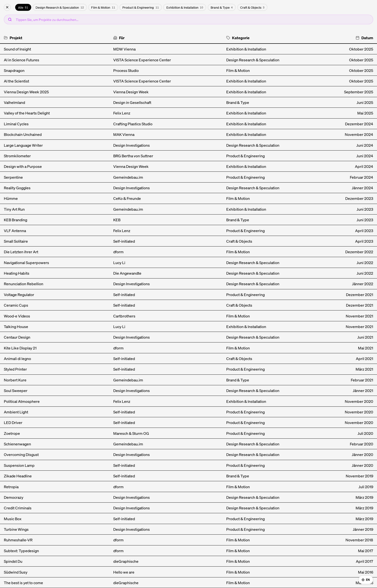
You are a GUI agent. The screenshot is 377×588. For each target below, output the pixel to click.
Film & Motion (103, 7)
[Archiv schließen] (7, 7)
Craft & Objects (252, 7)
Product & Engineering (141, 7)
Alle (23, 7)
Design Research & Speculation (60, 7)
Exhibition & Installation (185, 7)
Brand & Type (222, 7)
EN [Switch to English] (366, 580)
